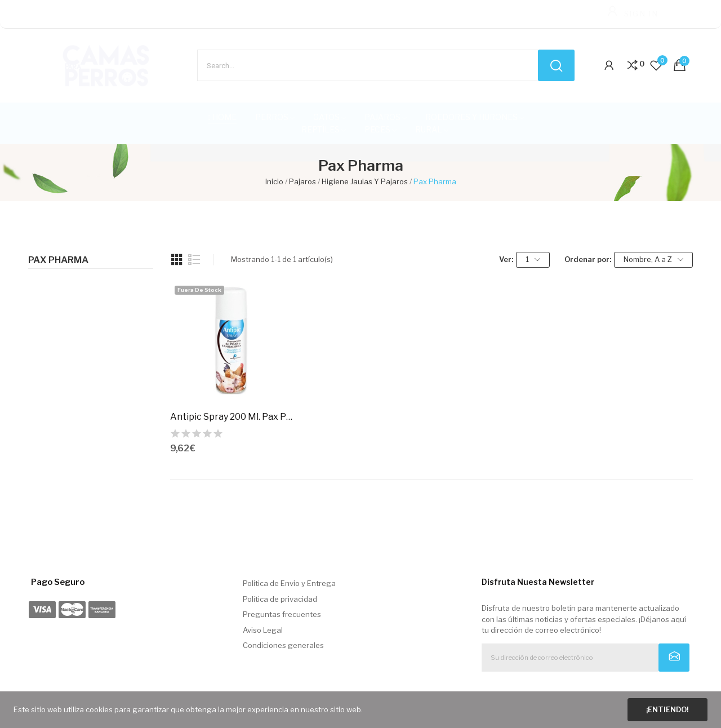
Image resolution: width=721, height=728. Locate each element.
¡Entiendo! (667, 709)
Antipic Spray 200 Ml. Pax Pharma (231, 417)
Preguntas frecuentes (282, 614)
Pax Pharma (58, 260)
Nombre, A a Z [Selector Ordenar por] (653, 259)
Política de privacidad (280, 599)
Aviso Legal (263, 630)
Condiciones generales (283, 645)
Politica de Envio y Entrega (289, 583)
